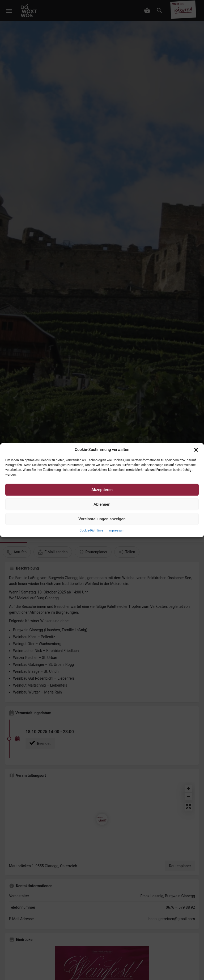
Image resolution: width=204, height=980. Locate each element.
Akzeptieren (102, 490)
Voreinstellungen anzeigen (102, 519)
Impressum (116, 531)
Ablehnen (102, 504)
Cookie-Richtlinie (91, 531)
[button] (196, 450)
